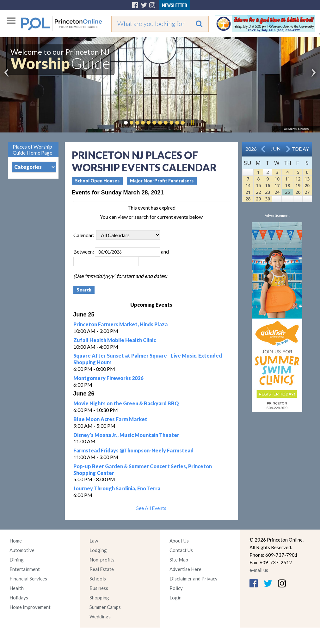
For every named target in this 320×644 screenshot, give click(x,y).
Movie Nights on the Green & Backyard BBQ (126, 403)
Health (17, 588)
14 (248, 185)
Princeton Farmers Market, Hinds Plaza (120, 324)
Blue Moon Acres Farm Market (110, 419)
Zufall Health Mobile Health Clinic (115, 340)
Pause (192, 123)
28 (248, 199)
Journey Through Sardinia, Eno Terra (117, 488)
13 (307, 179)
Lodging (98, 550)
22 (258, 192)
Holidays (19, 598)
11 (287, 179)
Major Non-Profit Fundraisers (162, 181)
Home (16, 541)
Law (94, 541)
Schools (98, 579)
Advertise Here (185, 569)
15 (258, 185)
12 (298, 179)
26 (298, 192)
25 (287, 192)
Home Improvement (30, 607)
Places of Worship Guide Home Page (32, 150)
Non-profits (102, 560)
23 (268, 192)
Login (175, 598)
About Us (179, 541)
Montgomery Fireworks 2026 (108, 378)
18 (287, 185)
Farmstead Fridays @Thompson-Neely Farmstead (133, 450)
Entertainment (25, 569)
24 (277, 192)
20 (307, 185)
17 (277, 185)
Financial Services (28, 579)
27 (307, 192)
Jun (276, 148)
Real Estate (102, 569)
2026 (251, 149)
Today (300, 149)
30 (268, 199)
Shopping (99, 598)
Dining (17, 560)
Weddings (100, 616)
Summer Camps (105, 607)
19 (298, 185)
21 (248, 192)
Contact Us (181, 550)
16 (268, 185)
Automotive (22, 550)
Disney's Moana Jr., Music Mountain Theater (126, 435)
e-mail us (259, 570)
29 (258, 199)
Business (99, 588)
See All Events (151, 508)
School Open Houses (97, 181)
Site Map (179, 560)
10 (277, 179)
